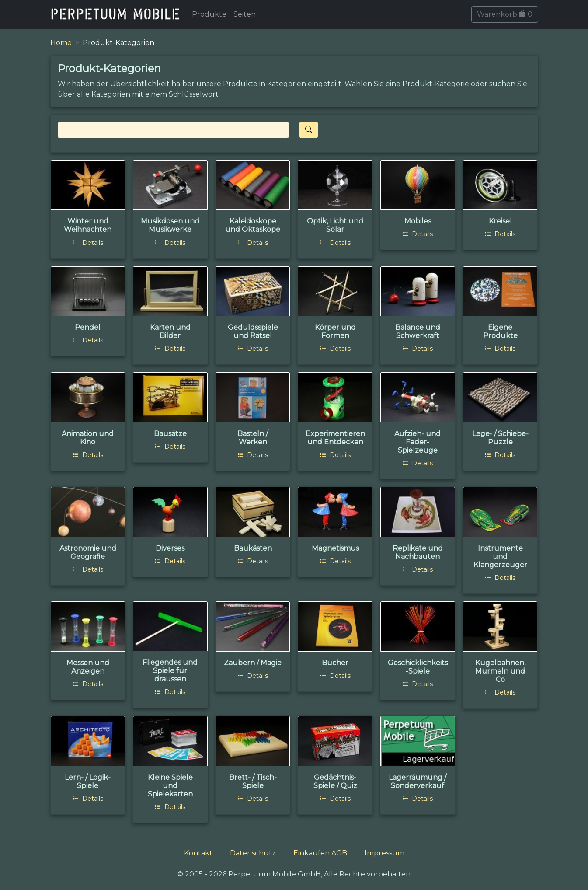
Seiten (245, 14)
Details (88, 243)
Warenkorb (505, 14)
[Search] (173, 130)
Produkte (209, 14)
